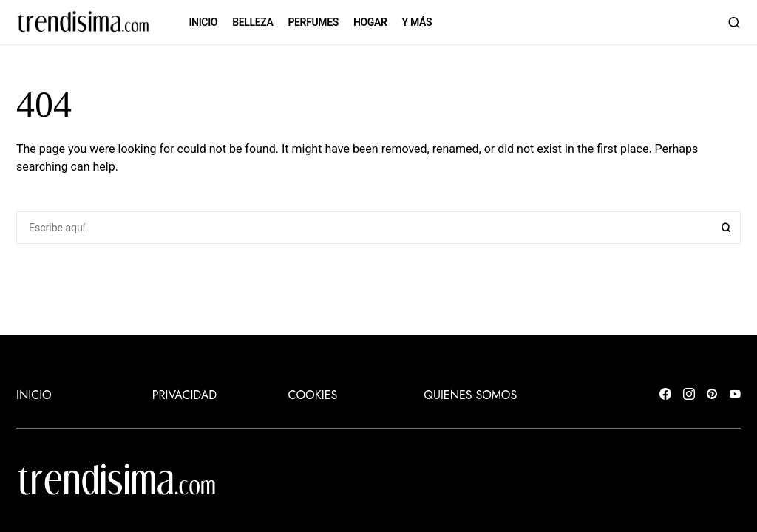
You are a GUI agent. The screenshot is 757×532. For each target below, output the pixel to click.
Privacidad (184, 395)
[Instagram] (689, 395)
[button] (734, 22)
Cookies (313, 395)
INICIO (34, 395)
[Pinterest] (712, 395)
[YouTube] (735, 395)
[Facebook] (665, 395)
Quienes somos (470, 395)
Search (726, 228)
